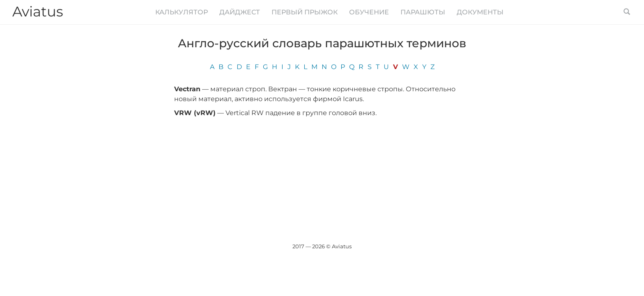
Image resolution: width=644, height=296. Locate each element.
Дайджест (240, 12)
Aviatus (38, 12)
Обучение (369, 12)
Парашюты (423, 12)
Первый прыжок (305, 12)
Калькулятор (182, 12)
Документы (480, 12)
